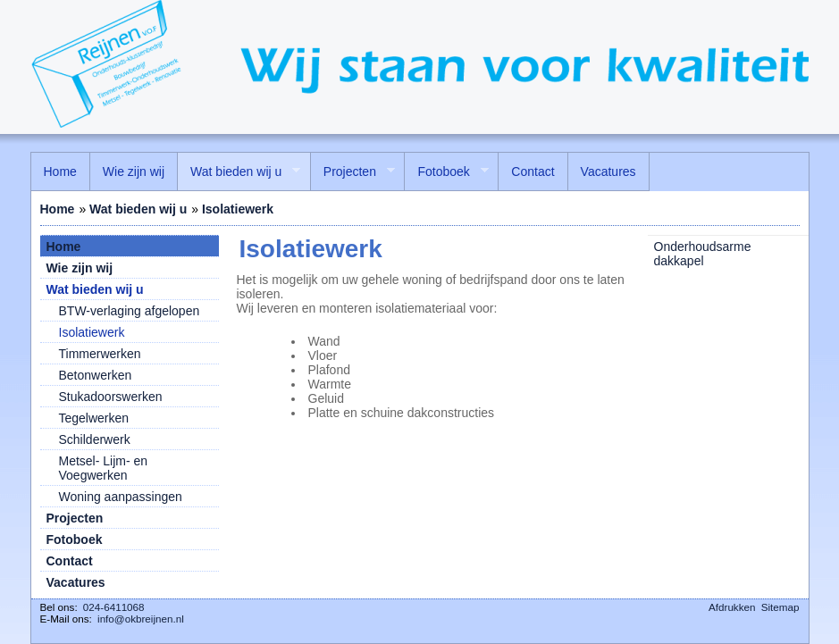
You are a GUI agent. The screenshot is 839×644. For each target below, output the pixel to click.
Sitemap (780, 607)
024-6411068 (114, 607)
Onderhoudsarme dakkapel (703, 254)
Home (58, 209)
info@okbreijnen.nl (141, 619)
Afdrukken (732, 607)
